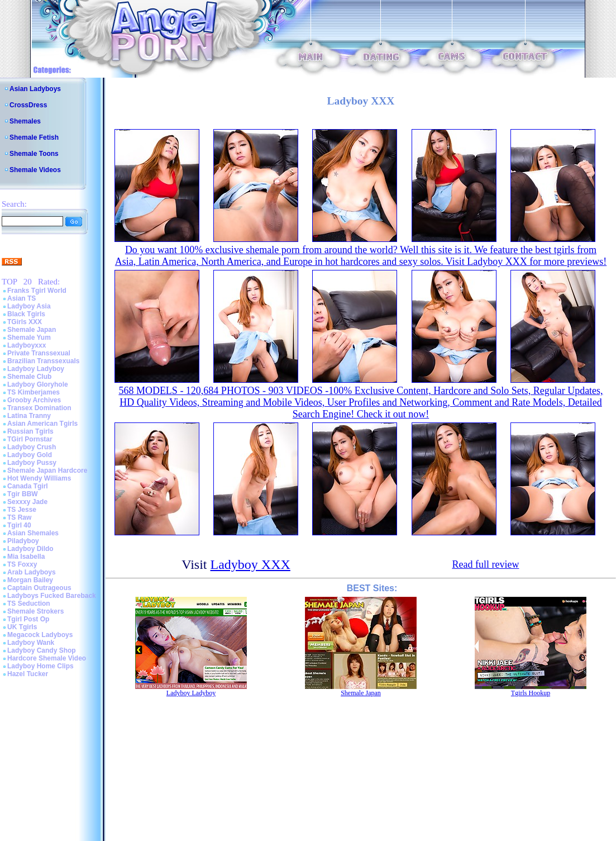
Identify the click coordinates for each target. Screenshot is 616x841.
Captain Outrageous (39, 588)
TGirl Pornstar (30, 439)
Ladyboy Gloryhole (38, 384)
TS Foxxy (22, 564)
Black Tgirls (26, 314)
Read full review (485, 564)
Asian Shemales (33, 533)
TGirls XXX (25, 322)
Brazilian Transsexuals (43, 361)
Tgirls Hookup (531, 693)
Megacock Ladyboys (40, 635)
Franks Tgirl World (37, 291)
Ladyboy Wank (31, 643)
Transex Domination (39, 408)
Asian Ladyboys (35, 89)
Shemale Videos (35, 170)
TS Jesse (22, 510)
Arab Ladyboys (32, 572)
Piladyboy (23, 541)
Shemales (25, 121)
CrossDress (28, 105)
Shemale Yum (29, 338)
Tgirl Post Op (28, 619)
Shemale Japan (32, 330)
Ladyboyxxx (27, 345)
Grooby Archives (34, 400)
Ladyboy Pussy (32, 463)
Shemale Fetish (34, 137)
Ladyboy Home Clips (40, 666)
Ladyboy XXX (250, 564)
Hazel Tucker (28, 674)
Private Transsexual (39, 353)
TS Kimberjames (34, 392)
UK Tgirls (22, 627)
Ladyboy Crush (32, 447)
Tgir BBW (23, 494)
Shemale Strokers (35, 611)
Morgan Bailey (30, 580)
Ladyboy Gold (30, 455)
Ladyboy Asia (29, 306)
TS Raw (19, 517)
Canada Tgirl (28, 486)
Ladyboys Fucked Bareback (52, 596)
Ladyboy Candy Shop (42, 650)
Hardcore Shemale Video (47, 658)
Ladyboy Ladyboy (36, 369)
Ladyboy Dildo (30, 549)
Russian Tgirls (30, 431)
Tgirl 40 (19, 525)
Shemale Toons (34, 154)
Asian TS (22, 298)
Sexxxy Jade (27, 502)
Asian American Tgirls (42, 424)
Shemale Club (29, 377)
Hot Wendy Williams (39, 478)
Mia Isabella (26, 557)
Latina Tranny (29, 416)
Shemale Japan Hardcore (47, 471)
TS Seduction (29, 604)
